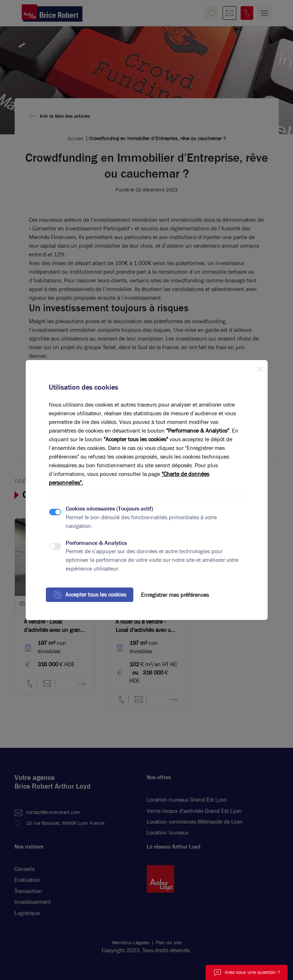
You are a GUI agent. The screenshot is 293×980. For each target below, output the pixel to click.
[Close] (260, 368)
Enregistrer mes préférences (175, 595)
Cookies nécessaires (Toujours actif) (109, 509)
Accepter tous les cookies (90, 595)
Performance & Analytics (96, 543)
